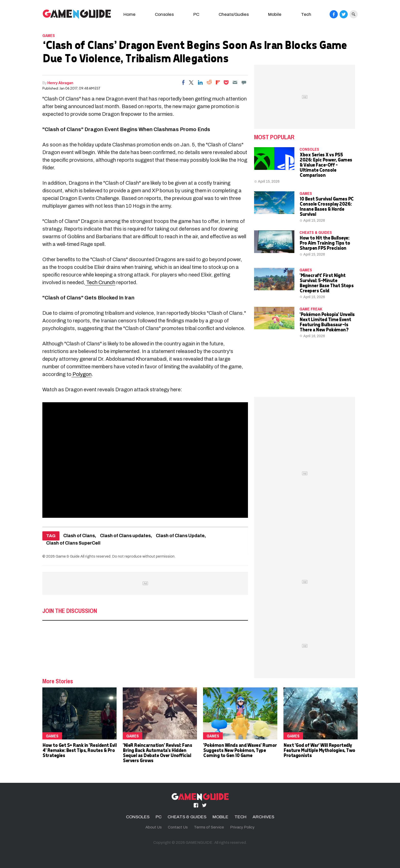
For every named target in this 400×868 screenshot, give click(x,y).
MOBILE (220, 817)
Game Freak (311, 309)
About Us (154, 827)
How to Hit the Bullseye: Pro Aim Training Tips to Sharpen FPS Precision (325, 243)
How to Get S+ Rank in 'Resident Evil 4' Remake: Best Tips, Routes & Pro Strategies (79, 750)
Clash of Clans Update (180, 536)
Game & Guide (68, 556)
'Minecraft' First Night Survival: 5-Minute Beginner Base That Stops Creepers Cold (326, 283)
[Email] (235, 82)
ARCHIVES (263, 817)
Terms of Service (209, 827)
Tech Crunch (100, 282)
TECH (240, 817)
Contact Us (178, 827)
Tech (306, 14)
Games (49, 35)
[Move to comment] (244, 82)
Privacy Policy (242, 827)
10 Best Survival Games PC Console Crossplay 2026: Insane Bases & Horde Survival (327, 206)
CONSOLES (309, 149)
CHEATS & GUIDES (316, 232)
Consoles (164, 14)
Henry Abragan (60, 83)
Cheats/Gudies (234, 14)
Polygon (82, 374)
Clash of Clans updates (125, 536)
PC (196, 14)
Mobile (275, 14)
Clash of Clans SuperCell (73, 543)
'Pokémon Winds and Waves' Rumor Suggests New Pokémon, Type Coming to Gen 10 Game (240, 750)
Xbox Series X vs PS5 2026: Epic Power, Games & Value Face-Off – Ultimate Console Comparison (326, 165)
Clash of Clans (79, 536)
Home (129, 14)
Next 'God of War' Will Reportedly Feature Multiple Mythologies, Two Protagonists (319, 750)
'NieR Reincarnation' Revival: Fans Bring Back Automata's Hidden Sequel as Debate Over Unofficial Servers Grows (157, 753)
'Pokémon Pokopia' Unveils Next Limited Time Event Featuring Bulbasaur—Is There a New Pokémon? (327, 322)
